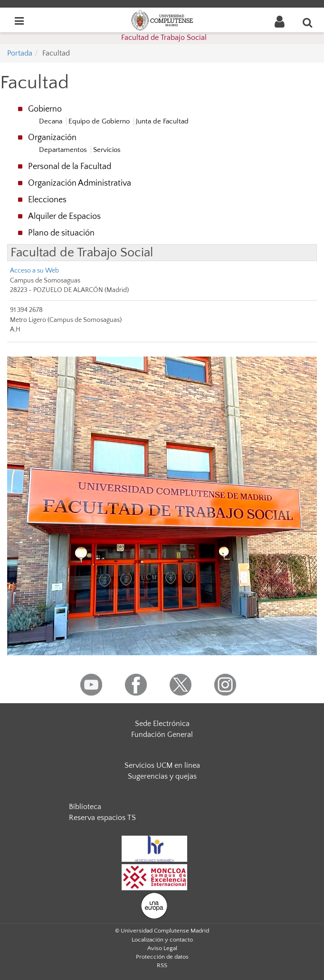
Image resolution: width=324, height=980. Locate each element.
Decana (51, 121)
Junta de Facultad (162, 121)
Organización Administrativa (80, 183)
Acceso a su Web (34, 271)
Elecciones (47, 200)
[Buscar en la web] (308, 22)
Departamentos (63, 150)
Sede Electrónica (162, 724)
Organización (52, 138)
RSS (162, 965)
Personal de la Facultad (70, 167)
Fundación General (162, 735)
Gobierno (45, 109)
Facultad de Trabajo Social (164, 38)
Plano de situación (61, 233)
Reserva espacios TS (102, 818)
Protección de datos (162, 957)
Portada (20, 53)
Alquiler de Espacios (64, 217)
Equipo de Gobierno (99, 121)
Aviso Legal (162, 948)
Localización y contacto (162, 940)
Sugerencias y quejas (162, 776)
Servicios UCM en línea (162, 765)
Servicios (107, 150)
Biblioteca (85, 807)
